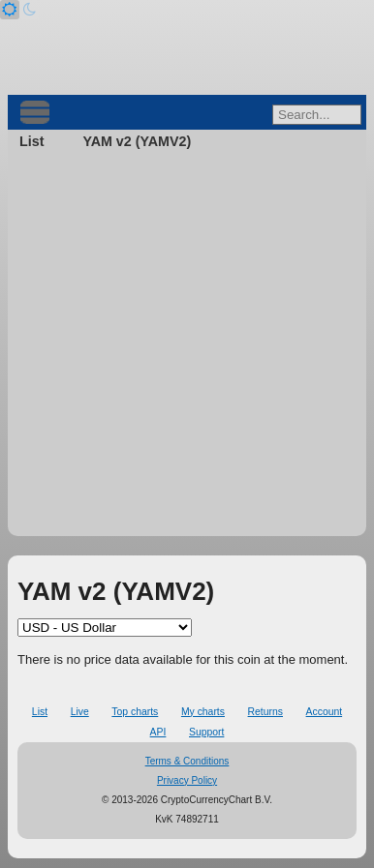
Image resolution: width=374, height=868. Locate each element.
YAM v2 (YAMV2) (137, 141)
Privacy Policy (187, 780)
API (158, 732)
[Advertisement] (187, 349)
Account (325, 712)
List (31, 141)
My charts (203, 712)
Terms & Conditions (187, 761)
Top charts (135, 712)
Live (80, 712)
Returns (265, 712)
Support (206, 732)
